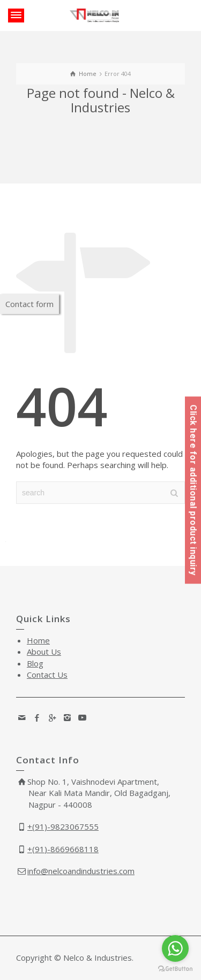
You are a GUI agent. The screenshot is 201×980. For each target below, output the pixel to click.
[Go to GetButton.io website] (175, 969)
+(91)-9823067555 (63, 826)
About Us (44, 652)
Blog (35, 663)
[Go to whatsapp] (175, 948)
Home (38, 640)
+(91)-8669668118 (63, 849)
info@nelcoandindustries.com (81, 871)
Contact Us (47, 675)
